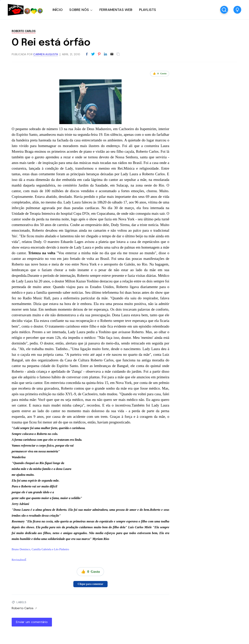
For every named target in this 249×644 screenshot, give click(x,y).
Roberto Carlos (24, 31)
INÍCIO (58, 10)
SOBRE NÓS (79, 10)
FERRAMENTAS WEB (116, 10)
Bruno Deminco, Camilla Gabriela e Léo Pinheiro (40, 549)
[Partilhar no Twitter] (93, 54)
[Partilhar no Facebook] (87, 54)
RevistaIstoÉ (19, 560)
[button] (237, 10)
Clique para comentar (90, 584)
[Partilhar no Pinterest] (99, 54)
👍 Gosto (160, 74)
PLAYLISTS (148, 10)
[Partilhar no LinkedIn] (105, 54)
